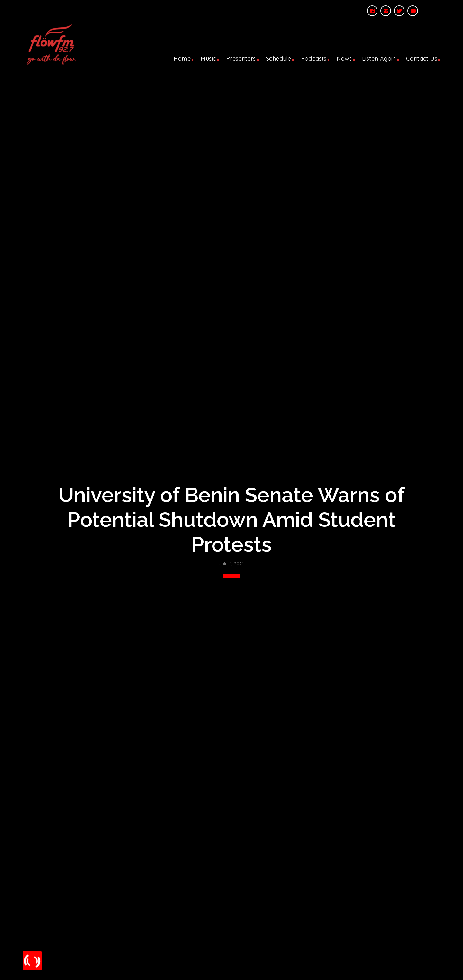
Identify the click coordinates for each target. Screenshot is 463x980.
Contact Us (422, 59)
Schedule (278, 59)
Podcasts (314, 59)
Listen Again (379, 59)
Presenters (241, 59)
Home (182, 59)
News (344, 59)
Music (208, 59)
